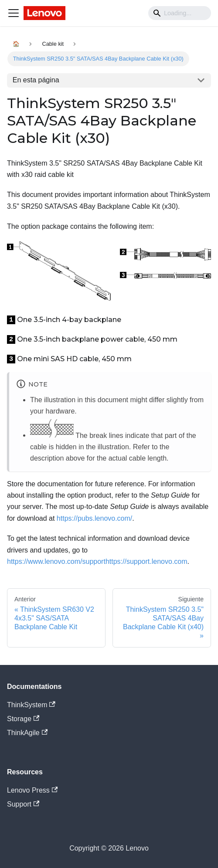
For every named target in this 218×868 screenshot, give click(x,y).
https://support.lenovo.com (146, 561)
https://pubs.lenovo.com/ (94, 518)
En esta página (36, 80)
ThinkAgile (27, 733)
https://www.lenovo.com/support (56, 561)
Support (23, 804)
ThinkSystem (31, 705)
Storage (23, 719)
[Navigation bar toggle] (14, 13)
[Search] (180, 13)
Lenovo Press (32, 790)
